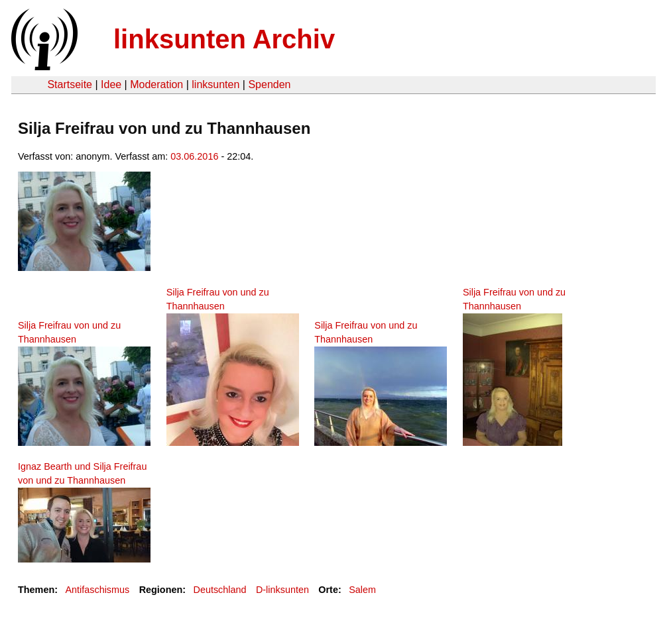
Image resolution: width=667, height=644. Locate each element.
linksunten (215, 84)
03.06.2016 (194, 156)
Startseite (70, 84)
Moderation (156, 84)
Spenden (269, 84)
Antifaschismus (97, 590)
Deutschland (220, 590)
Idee (111, 84)
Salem (362, 590)
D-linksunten (282, 590)
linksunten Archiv (224, 39)
